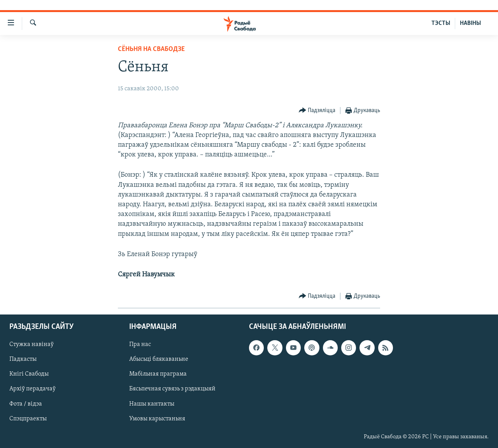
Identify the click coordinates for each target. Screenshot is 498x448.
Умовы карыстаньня (157, 419)
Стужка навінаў (32, 345)
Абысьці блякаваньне (159, 360)
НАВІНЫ (470, 23)
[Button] (317, 111)
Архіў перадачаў (32, 389)
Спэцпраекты (28, 419)
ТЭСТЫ (441, 23)
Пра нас (140, 345)
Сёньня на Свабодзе (151, 49)
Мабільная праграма (158, 374)
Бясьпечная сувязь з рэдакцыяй (172, 389)
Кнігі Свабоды (29, 374)
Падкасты (23, 360)
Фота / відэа (26, 404)
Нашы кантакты (152, 404)
